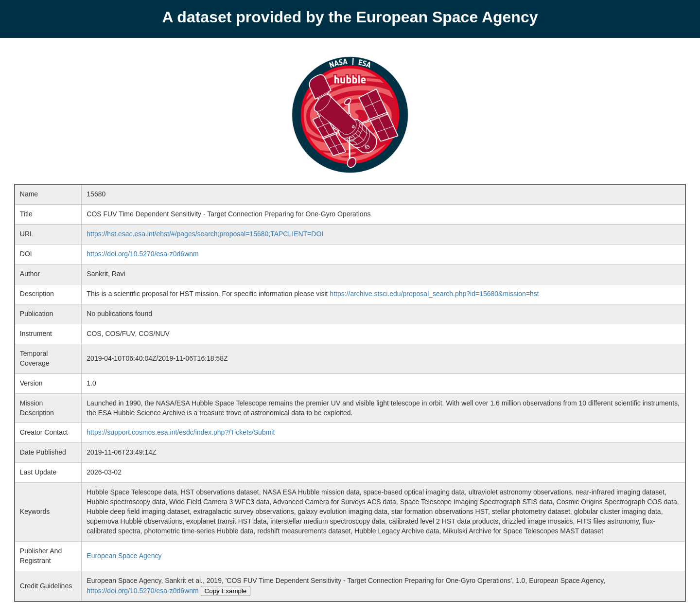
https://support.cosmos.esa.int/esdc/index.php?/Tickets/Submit (181, 432)
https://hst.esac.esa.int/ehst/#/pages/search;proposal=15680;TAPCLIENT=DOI (205, 234)
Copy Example (226, 591)
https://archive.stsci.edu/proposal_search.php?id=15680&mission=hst (434, 294)
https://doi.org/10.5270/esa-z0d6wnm (142, 254)
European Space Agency (124, 556)
